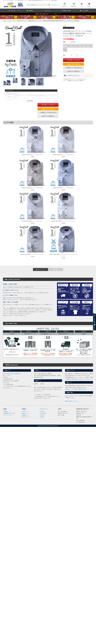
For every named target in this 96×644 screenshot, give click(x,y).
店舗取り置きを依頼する (73, 64)
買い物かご (89, 5)
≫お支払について (25, 412)
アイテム (14, 11)
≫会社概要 (5, 412)
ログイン (82, 5)
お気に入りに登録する (73, 71)
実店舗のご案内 (66, 11)
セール (48, 11)
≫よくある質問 (43, 413)
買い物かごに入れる (73, 60)
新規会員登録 (74, 5)
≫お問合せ (42, 415)
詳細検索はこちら (56, 5)
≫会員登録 (42, 412)
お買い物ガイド (65, 5)
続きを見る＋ (31, 101)
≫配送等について (25, 413)
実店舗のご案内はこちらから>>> (72, 401)
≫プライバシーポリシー (8, 415)
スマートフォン (41, 270)
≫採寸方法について (25, 417)
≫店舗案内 (42, 417)
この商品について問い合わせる (73, 68)
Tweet (64, 26)
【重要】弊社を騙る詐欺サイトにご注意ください (48, 14)
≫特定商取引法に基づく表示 (9, 413)
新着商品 (30, 11)
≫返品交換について (25, 415)
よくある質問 (84, 11)
